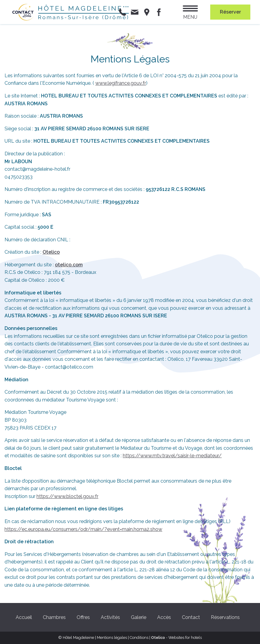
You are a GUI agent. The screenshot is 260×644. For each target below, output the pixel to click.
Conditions (139, 638)
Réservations (225, 617)
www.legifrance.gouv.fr (121, 83)
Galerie (139, 617)
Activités (110, 617)
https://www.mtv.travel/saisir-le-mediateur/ (172, 456)
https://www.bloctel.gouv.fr (67, 496)
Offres (83, 617)
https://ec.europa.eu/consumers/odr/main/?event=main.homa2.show (83, 529)
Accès (164, 617)
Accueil (24, 617)
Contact (191, 617)
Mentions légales (112, 638)
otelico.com (69, 265)
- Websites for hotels (176, 638)
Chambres (54, 617)
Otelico (51, 252)
